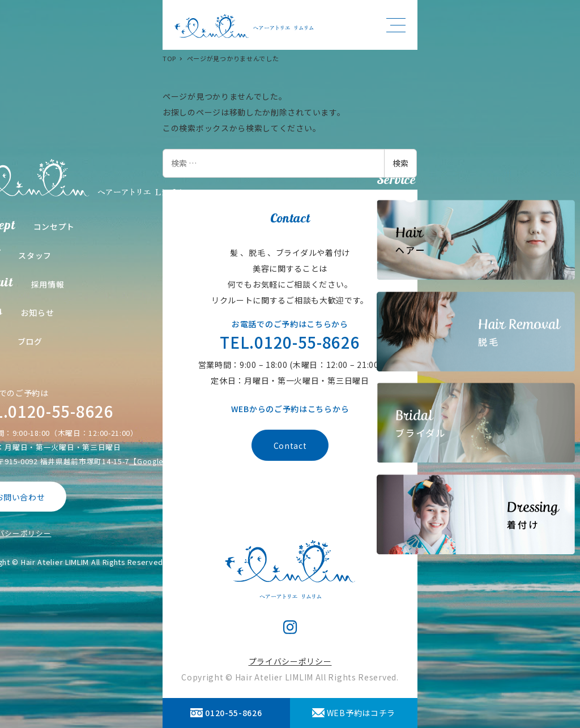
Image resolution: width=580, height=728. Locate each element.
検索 (400, 163)
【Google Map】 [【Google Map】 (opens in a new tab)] (159, 461)
